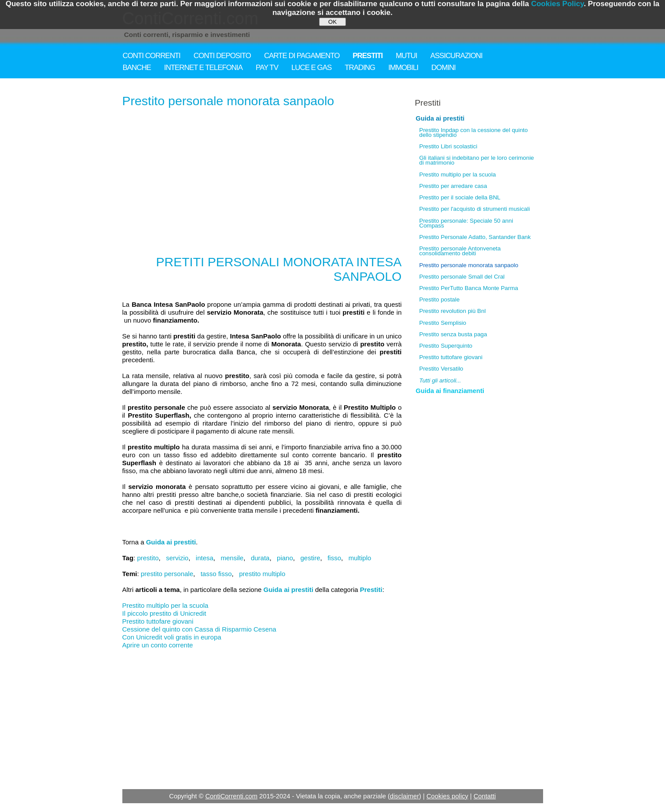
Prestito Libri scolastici (448, 146)
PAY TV (267, 68)
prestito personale (167, 574)
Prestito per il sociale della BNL (460, 197)
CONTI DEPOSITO (222, 56)
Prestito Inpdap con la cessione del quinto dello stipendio (474, 132)
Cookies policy (447, 796)
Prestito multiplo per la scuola (165, 605)
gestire (310, 558)
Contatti (485, 796)
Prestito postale (440, 299)
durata (260, 558)
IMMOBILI (403, 68)
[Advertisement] (262, 179)
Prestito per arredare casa (453, 186)
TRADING (360, 68)
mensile (232, 558)
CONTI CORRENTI (152, 56)
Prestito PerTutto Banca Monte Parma (469, 288)
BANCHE (137, 68)
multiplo (360, 558)
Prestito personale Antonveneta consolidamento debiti (460, 251)
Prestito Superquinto (446, 346)
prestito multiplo (262, 574)
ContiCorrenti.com (231, 796)
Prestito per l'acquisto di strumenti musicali (475, 209)
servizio (177, 558)
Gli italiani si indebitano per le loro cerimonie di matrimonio (477, 160)
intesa (205, 558)
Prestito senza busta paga (453, 334)
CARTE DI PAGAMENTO (302, 56)
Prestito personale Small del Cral (462, 277)
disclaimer (404, 796)
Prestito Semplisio (443, 323)
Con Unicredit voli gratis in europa (172, 637)
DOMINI (443, 68)
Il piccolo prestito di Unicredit (164, 613)
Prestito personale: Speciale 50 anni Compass (466, 223)
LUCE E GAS (311, 68)
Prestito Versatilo (441, 369)
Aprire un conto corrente (158, 645)
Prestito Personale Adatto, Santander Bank (475, 237)
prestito (148, 558)
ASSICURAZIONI (456, 56)
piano (285, 558)
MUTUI (406, 56)
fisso (334, 558)
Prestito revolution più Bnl (453, 311)
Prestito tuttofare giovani (158, 621)
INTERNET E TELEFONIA (203, 68)
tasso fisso (216, 574)
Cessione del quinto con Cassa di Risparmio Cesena (199, 629)
